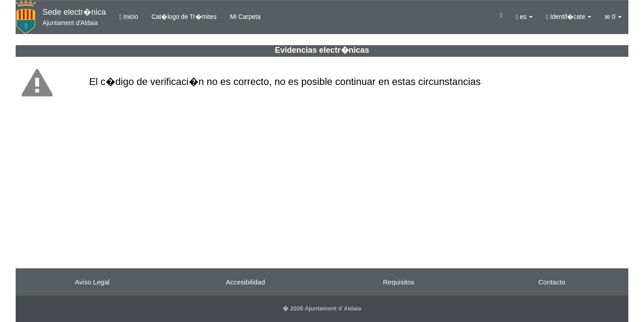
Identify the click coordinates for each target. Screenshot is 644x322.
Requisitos (398, 282)
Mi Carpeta (245, 17)
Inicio (129, 17)
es (524, 17)
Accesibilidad (246, 282)
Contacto (552, 282)
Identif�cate (569, 17)
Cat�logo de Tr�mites (184, 17)
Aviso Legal (92, 282)
